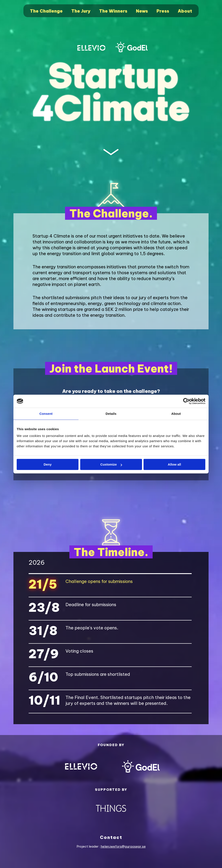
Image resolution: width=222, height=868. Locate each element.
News (142, 11)
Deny (48, 464)
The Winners (113, 11)
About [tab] (176, 414)
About (185, 11)
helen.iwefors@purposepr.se (123, 846)
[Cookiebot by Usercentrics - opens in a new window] (186, 401)
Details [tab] (111, 414)
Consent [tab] (46, 414)
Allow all (174, 464)
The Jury (81, 11)
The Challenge (46, 11)
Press (163, 11)
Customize (111, 464)
